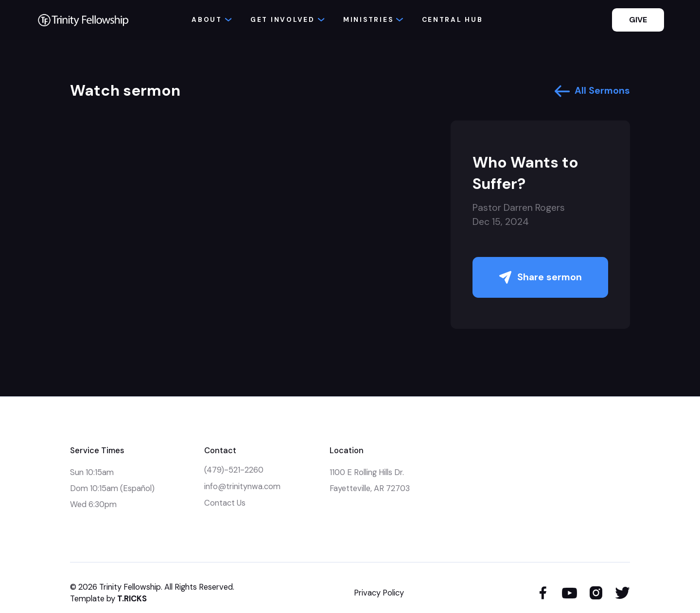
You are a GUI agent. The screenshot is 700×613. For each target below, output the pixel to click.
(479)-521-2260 (234, 470)
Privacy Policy (379, 593)
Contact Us (225, 503)
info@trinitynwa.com (242, 486)
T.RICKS (132, 599)
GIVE (638, 20)
